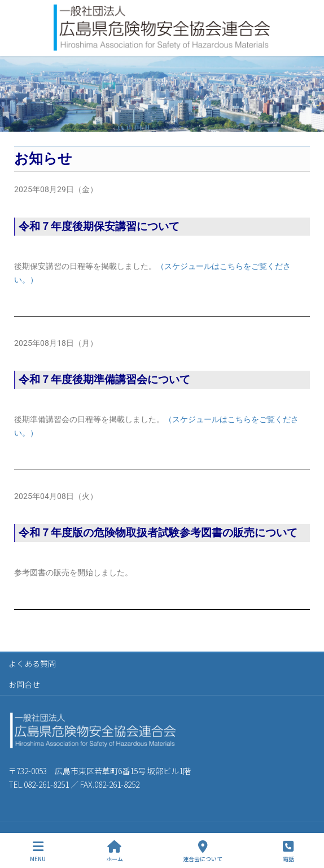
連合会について (203, 851)
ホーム (115, 851)
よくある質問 (32, 663)
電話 (288, 851)
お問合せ (24, 684)
